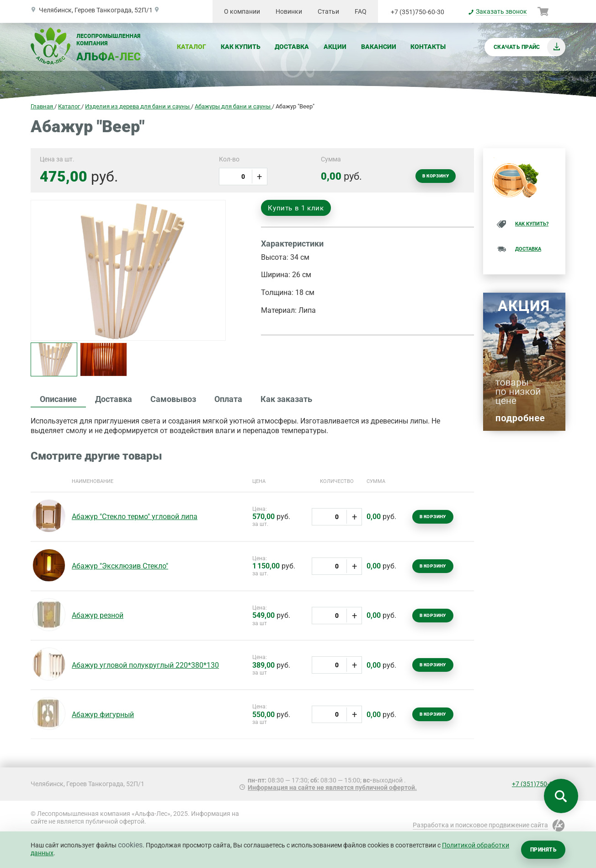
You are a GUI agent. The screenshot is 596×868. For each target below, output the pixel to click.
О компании (242, 11)
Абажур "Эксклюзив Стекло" (120, 566)
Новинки (289, 11)
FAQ (361, 11)
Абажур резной (98, 615)
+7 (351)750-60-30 (418, 12)
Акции (335, 47)
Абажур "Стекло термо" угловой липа (135, 517)
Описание (58, 399)
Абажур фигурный (103, 715)
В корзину (436, 176)
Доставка (292, 47)
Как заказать (286, 399)
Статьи (328, 11)
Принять (543, 850)
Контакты (428, 47)
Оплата (228, 399)
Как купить (241, 47)
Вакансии (379, 47)
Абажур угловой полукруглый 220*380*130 (145, 665)
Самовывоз (173, 399)
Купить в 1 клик (296, 208)
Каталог (192, 47)
